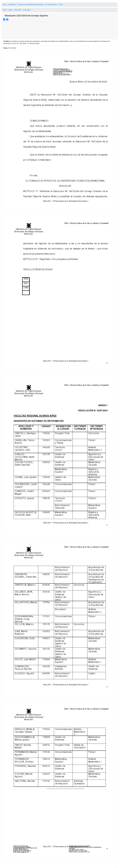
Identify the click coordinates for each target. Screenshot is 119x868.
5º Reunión (27, 10)
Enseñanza (12, 5)
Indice (11, 10)
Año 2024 (18, 10)
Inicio (5, 5)
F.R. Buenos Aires (51, 5)
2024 (61, 5)
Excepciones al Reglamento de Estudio (31, 5)
